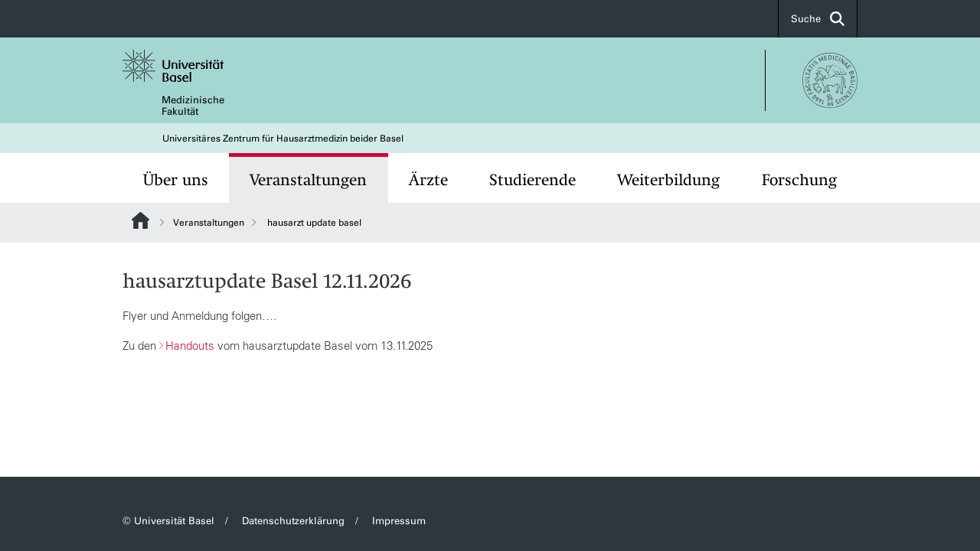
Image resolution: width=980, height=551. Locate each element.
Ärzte (428, 180)
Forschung (799, 180)
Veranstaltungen (308, 180)
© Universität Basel (168, 521)
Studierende (532, 180)
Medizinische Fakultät (193, 106)
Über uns (176, 180)
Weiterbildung (668, 180)
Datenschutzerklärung (293, 521)
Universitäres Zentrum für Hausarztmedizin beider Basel (283, 139)
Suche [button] (818, 19)
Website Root (140, 220)
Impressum (399, 521)
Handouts (190, 346)
